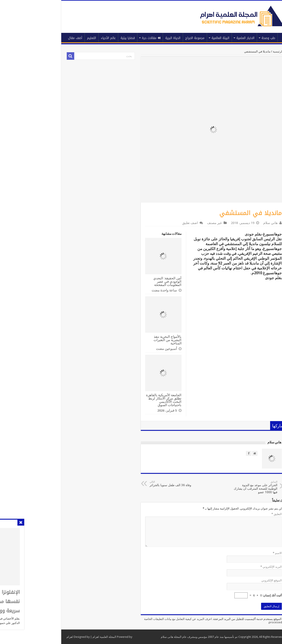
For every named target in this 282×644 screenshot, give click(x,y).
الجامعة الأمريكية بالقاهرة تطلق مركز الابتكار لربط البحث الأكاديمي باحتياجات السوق (128, 400)
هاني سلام (235, 223)
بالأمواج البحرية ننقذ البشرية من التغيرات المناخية (132, 340)
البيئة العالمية (185, 38)
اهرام (35, 637)
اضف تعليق (155, 223)
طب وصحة (233, 38)
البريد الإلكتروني (236, 567)
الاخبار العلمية (210, 38)
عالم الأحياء (73, 38)
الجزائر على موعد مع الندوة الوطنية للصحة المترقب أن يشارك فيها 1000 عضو (220, 487)
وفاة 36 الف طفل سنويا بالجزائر (137, 484)
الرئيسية (248, 37)
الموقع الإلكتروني (236, 580)
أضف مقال (40, 38)
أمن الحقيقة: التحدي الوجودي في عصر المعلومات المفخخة (132, 281)
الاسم (242, 553)
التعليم (56, 38)
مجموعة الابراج (160, 38)
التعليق (241, 514)
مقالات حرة (116, 38)
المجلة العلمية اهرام (69, 637)
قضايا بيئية (92, 38)
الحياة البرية (138, 38)
